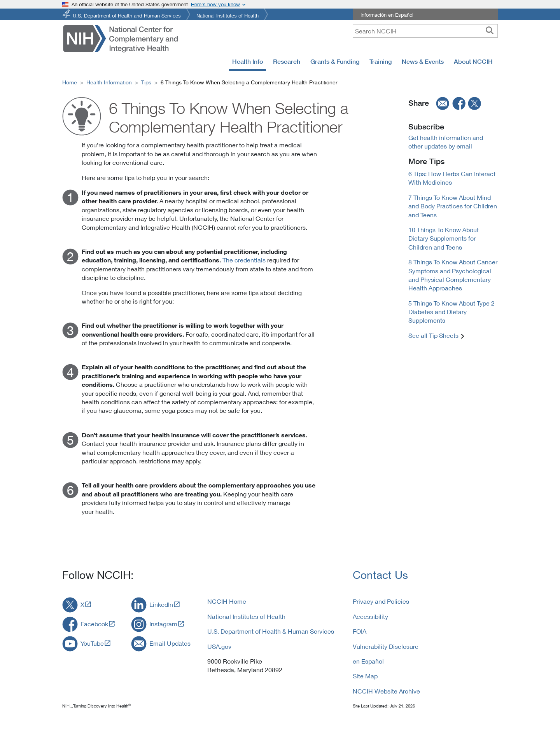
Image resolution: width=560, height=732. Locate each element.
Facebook (94, 624)
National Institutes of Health (227, 15)
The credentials (244, 260)
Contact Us (380, 575)
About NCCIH (473, 61)
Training (381, 61)
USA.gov (219, 646)
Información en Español (387, 15)
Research (287, 61)
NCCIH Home (227, 601)
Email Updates (170, 643)
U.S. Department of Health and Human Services (127, 15)
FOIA (360, 631)
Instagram (163, 624)
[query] (425, 31)
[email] (440, 103)
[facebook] (459, 103)
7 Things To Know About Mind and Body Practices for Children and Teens (453, 206)
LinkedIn (161, 604)
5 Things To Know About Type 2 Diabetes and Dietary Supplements (451, 312)
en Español (368, 661)
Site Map (365, 676)
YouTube (92, 643)
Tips (146, 82)
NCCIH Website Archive (386, 691)
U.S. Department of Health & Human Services (271, 631)
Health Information (109, 82)
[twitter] (475, 103)
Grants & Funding (335, 61)
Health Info (248, 61)
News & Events (423, 61)
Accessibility (370, 616)
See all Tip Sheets (433, 335)
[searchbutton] (490, 31)
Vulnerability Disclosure (386, 646)
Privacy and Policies (381, 601)
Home (70, 82)
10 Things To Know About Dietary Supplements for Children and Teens (444, 238)
